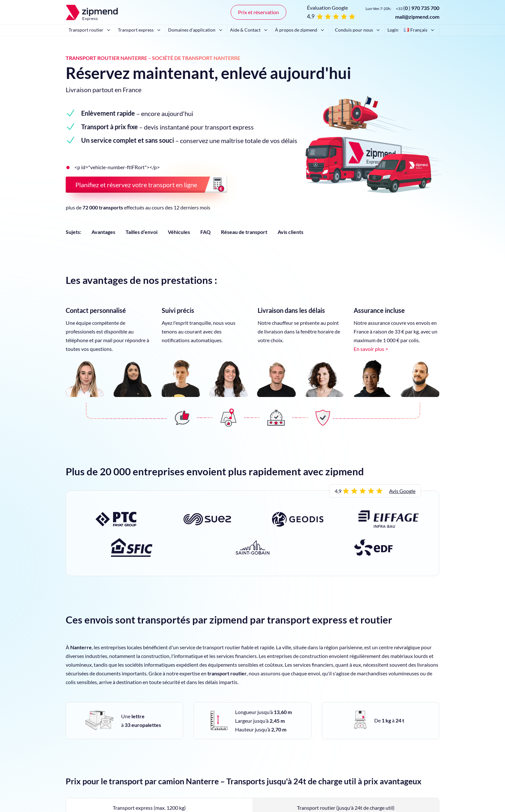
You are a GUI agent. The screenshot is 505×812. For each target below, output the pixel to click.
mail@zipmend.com (417, 17)
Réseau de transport (244, 232)
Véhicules (179, 232)
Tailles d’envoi (142, 232)
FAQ (205, 232)
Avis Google (402, 491)
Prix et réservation (258, 12)
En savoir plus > (371, 349)
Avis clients (291, 232)
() (418, 8)
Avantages (103, 232)
